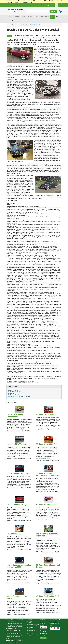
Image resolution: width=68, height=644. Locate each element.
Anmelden (11, 21)
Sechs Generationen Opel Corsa (18, 597)
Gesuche (23, 17)
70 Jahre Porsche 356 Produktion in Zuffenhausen (48, 474)
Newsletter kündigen (43, 634)
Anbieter (30, 17)
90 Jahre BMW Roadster (17, 444)
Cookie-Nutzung (27, 2)
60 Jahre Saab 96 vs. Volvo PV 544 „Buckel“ (29, 25)
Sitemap (31, 634)
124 (59, 620)
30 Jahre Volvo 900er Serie (47, 444)
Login (40, 5)
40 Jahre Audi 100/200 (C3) (14, 392)
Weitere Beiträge (12, 402)
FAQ (30, 629)
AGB (18, 640)
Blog (53, 17)
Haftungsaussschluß (34, 624)
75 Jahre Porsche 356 (13, 390)
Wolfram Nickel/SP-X (18, 33)
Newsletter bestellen (43, 631)
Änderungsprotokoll (33, 635)
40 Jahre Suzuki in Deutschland (15, 416)
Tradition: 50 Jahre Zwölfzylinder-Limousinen (19, 396)
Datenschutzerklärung (12, 642)
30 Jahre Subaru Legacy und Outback (48, 566)
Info (58, 17)
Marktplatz (16, 17)
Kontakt (30, 620)
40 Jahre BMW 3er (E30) (14, 395)
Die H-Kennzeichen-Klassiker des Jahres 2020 (19, 566)
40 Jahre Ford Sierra (13, 393)
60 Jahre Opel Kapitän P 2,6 (47, 596)
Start (10, 17)
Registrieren (49, 5)
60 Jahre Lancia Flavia (45, 415)
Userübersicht (32, 630)
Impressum (31, 621)
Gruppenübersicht (33, 632)
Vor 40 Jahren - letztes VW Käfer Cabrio (47, 535)
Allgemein (15, 25)
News (9, 25)
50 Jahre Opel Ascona (16, 534)
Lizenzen (31, 627)
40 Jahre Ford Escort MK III (47, 505)
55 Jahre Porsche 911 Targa (19, 473)
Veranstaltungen (45, 17)
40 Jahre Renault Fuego (17, 505)
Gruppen (36, 17)
